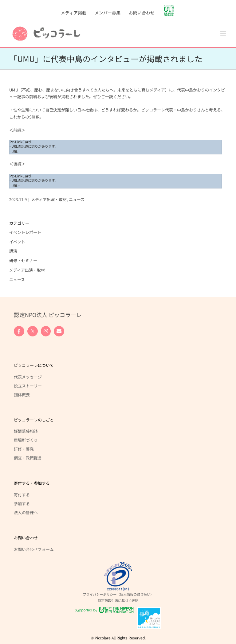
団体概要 (22, 394)
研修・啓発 (24, 449)
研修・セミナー (23, 260)
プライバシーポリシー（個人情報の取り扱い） (118, 594)
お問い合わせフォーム (34, 549)
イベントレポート (25, 232)
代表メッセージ (28, 377)
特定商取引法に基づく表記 (118, 600)
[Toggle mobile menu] (224, 33)
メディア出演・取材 (49, 199)
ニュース (77, 199)
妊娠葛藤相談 (26, 431)
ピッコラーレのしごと (34, 420)
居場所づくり (26, 440)
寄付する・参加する (32, 483)
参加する (22, 503)
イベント (17, 242)
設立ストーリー (28, 386)
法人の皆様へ (26, 512)
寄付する (22, 495)
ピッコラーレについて (34, 365)
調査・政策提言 (28, 458)
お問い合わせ (26, 538)
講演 (13, 251)
